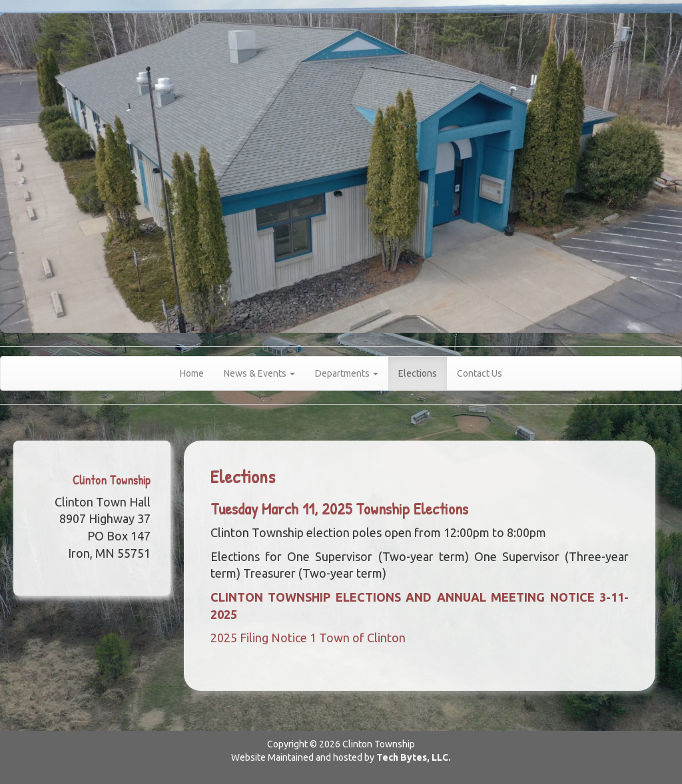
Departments (347, 373)
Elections (418, 373)
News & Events (259, 373)
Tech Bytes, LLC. (414, 757)
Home (192, 373)
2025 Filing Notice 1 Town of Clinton (308, 638)
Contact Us (480, 373)
